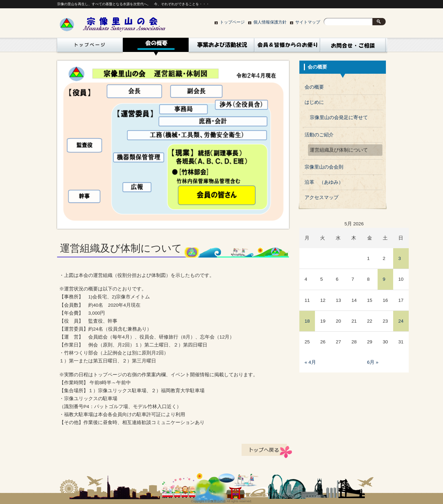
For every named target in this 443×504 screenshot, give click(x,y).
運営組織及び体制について (339, 150)
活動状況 (221, 47)
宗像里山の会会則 (324, 167)
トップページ (232, 22)
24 (401, 321)
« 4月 (310, 362)
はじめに (314, 102)
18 (307, 321)
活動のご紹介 (319, 135)
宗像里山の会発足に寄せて (339, 118)
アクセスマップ (322, 197)
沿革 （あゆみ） (324, 182)
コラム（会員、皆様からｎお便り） (287, 47)
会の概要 (156, 47)
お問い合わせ (353, 47)
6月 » (373, 362)
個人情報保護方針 (270, 22)
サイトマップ (308, 22)
